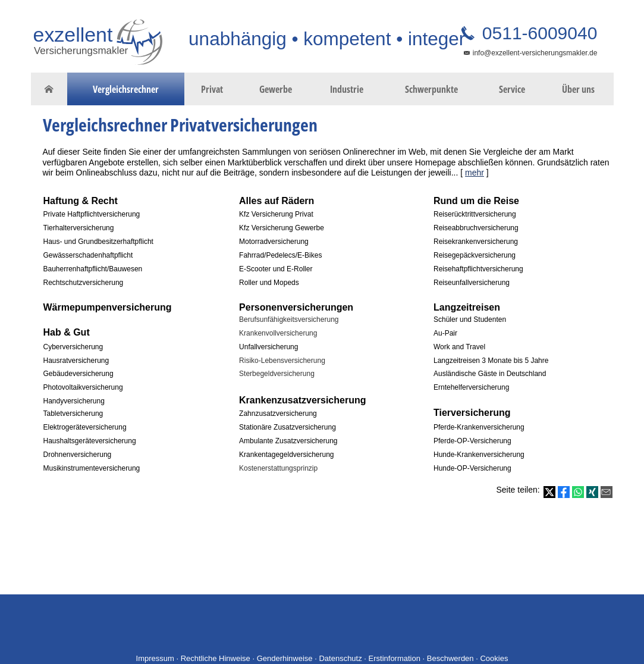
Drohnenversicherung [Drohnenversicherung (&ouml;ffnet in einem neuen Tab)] (78, 455)
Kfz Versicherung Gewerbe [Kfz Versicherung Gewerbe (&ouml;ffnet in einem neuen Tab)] (282, 228)
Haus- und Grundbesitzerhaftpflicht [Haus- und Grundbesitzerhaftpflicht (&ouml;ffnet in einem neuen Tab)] (98, 242)
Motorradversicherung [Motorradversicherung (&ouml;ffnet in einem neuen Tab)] (274, 242)
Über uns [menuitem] (578, 89)
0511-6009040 (538, 33)
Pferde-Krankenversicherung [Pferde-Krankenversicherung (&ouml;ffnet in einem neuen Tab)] (479, 427)
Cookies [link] (494, 658)
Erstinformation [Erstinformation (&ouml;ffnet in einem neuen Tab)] (395, 658)
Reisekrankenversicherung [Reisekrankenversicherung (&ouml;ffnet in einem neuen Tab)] (476, 242)
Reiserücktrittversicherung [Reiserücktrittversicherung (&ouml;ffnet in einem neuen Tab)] (475, 214)
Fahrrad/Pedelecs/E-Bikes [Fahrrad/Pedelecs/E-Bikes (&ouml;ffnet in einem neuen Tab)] (280, 255)
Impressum (155, 658)
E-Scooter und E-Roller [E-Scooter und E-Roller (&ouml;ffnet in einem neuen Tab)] (276, 269)
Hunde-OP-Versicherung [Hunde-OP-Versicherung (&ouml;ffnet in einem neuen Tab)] (472, 468)
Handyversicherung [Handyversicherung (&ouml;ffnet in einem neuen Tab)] (74, 401)
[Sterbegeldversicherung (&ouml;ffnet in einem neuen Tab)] (277, 373)
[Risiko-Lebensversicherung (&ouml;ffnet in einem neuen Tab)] (282, 360)
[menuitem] (49, 89)
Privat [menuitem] (212, 89)
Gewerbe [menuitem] (276, 89)
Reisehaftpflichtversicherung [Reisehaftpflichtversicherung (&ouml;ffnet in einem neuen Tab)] (478, 269)
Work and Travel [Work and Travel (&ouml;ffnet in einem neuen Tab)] (459, 347)
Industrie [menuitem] (347, 89)
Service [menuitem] (512, 89)
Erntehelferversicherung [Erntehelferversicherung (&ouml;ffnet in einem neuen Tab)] (471, 387)
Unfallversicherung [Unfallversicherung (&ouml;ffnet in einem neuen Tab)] (268, 347)
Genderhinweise (285, 658)
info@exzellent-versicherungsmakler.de (535, 53)
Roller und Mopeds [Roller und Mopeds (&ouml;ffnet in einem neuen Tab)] (269, 283)
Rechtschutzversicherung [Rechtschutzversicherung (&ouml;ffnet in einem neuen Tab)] (84, 283)
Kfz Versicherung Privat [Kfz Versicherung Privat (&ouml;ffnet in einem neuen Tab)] (276, 214)
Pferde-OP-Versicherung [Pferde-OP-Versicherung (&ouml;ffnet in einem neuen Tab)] (472, 441)
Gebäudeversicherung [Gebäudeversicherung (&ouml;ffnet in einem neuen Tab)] (78, 374)
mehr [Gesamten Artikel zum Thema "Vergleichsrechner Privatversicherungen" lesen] (475, 173)
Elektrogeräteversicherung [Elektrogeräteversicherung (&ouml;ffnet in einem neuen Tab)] (85, 427)
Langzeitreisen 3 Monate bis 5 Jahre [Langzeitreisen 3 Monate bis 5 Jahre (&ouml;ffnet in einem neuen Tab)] (491, 361)
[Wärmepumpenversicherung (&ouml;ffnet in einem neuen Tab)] (108, 307)
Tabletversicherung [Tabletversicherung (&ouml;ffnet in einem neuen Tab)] (73, 414)
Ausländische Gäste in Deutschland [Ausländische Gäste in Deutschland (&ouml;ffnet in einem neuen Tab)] (490, 374)
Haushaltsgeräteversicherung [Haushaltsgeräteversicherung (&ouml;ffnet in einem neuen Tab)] (90, 441)
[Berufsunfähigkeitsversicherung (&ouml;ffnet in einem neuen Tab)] (289, 319)
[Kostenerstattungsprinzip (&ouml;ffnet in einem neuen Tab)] (278, 467)
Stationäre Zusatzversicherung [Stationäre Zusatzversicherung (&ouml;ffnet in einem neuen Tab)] (288, 427)
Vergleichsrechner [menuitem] (126, 89)
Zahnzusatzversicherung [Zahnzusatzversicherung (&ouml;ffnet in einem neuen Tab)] (278, 414)
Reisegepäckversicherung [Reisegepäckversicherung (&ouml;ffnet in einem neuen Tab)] (475, 255)
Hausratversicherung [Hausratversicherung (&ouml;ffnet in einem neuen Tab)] (76, 361)
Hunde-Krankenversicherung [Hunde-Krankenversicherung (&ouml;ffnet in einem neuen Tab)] (479, 455)
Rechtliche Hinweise (216, 658)
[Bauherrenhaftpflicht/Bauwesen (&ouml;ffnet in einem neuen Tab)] (93, 268)
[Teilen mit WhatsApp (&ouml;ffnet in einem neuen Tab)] (578, 492)
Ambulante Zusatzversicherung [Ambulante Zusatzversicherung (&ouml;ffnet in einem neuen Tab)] (288, 441)
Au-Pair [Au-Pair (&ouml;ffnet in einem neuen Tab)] (445, 333)
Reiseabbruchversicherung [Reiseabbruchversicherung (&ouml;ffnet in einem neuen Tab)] (476, 228)
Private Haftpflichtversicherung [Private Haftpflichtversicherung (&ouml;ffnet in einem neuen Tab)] (92, 214)
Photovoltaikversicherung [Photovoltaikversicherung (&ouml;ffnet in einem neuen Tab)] (83, 387)
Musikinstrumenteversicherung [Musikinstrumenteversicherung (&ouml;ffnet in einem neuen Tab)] (92, 468)
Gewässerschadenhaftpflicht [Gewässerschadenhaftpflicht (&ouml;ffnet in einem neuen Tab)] (88, 255)
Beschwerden (450, 658)
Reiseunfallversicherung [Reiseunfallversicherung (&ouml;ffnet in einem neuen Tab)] (472, 283)
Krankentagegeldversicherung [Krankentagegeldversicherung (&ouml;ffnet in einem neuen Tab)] (286, 455)
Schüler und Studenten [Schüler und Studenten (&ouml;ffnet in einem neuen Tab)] (470, 320)
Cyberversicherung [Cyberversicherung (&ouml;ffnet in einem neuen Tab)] (73, 347)
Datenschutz (340, 658)
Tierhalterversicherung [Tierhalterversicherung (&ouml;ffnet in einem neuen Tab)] (79, 228)
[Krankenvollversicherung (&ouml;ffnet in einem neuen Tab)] (278, 332)
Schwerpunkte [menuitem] (431, 89)
